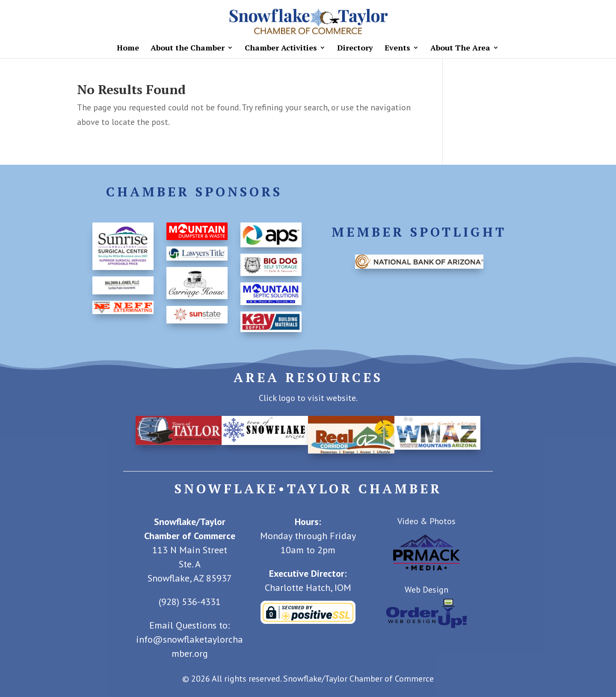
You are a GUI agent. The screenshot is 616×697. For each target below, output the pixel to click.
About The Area (460, 49)
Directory (355, 49)
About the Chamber (188, 49)
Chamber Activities (281, 49)
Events (397, 49)
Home (128, 49)
